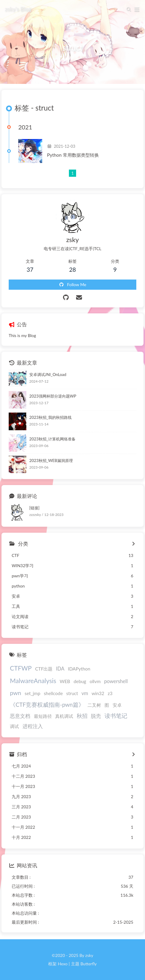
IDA (60, 669)
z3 (110, 693)
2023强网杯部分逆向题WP (53, 396)
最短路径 (43, 716)
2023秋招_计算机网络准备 (52, 439)
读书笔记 (116, 716)
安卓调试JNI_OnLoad (48, 375)
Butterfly (88, 964)
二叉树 (94, 705)
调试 (14, 726)
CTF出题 (44, 669)
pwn (16, 693)
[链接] (34, 508)
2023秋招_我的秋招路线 (50, 417)
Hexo (63, 964)
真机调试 (64, 716)
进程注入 (33, 726)
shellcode (53, 693)
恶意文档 (20, 716)
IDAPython (79, 669)
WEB (65, 681)
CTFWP (21, 668)
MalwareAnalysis (33, 681)
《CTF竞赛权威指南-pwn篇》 (47, 705)
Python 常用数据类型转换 (73, 155)
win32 (98, 693)
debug (80, 681)
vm (85, 693)
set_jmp (32, 693)
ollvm (95, 681)
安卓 (117, 705)
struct (72, 693)
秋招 (82, 716)
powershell (116, 681)
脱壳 (96, 716)
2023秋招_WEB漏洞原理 (51, 460)
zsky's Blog (18, 9)
